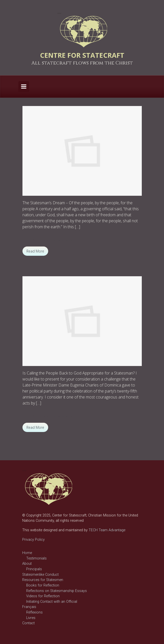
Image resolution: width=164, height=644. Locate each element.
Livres (31, 618)
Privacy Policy (33, 540)
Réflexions (34, 612)
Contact (28, 623)
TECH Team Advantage (106, 530)
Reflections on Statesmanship (51, 240)
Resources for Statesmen (43, 580)
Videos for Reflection (43, 596)
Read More (35, 251)
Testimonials (36, 558)
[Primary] (24, 86)
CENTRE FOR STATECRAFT (82, 55)
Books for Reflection (43, 585)
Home (27, 553)
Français (29, 607)
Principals (34, 569)
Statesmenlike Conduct (40, 575)
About (27, 564)
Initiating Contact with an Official (52, 602)
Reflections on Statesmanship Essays (57, 591)
